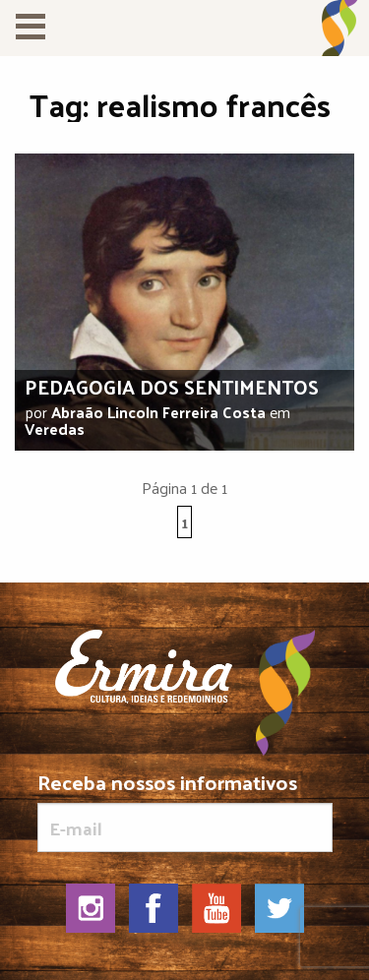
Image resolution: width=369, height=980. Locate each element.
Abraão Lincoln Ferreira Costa (158, 412)
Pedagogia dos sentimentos (172, 387)
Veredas (55, 429)
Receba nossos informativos (185, 812)
